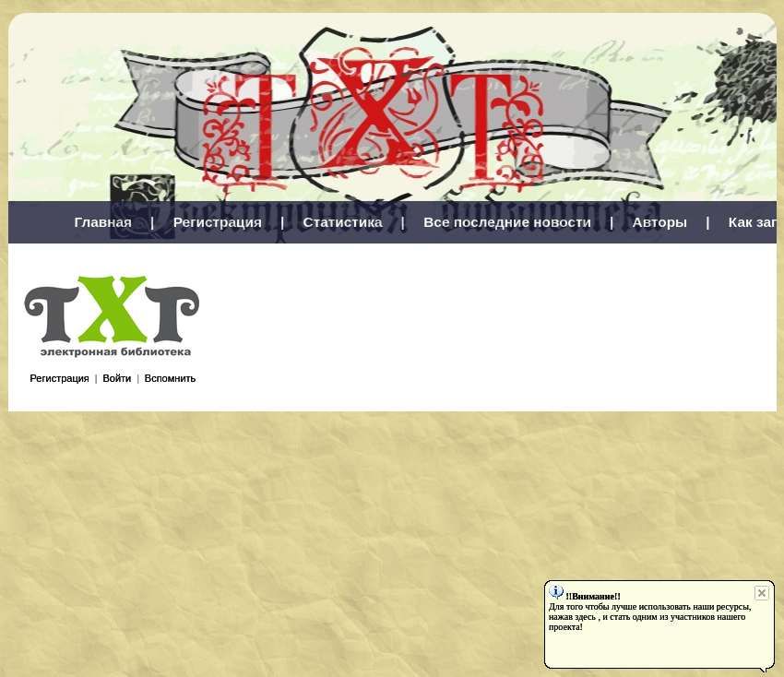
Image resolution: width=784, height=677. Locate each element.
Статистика (343, 222)
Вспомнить (170, 378)
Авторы (660, 222)
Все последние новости (507, 222)
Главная (104, 222)
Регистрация (218, 222)
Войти (117, 378)
